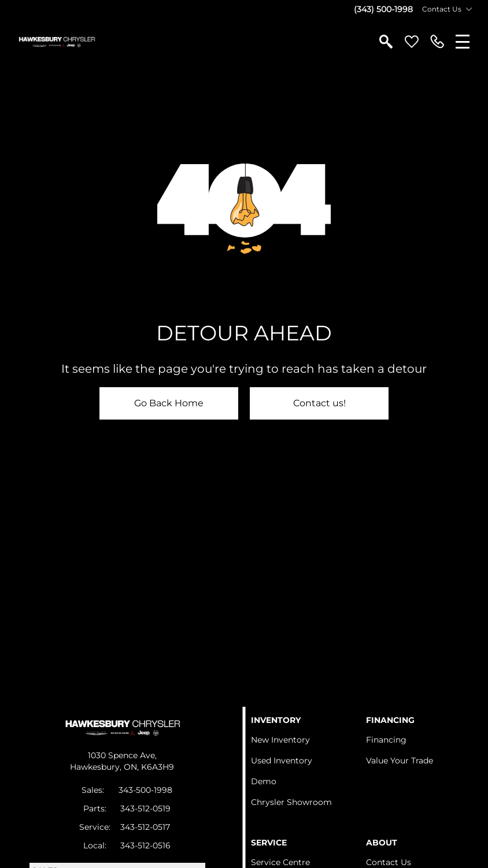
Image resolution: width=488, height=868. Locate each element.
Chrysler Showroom (291, 802)
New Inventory (280, 740)
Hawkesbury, (97, 767)
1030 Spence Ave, (122, 755)
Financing (386, 740)
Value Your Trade (400, 761)
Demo (264, 781)
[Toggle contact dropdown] (469, 9)
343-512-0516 (145, 845)
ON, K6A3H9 (149, 767)
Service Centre (280, 862)
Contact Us (389, 862)
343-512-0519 (145, 808)
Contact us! (319, 403)
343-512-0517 (145, 827)
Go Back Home (169, 403)
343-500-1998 (145, 790)
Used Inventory (282, 761)
